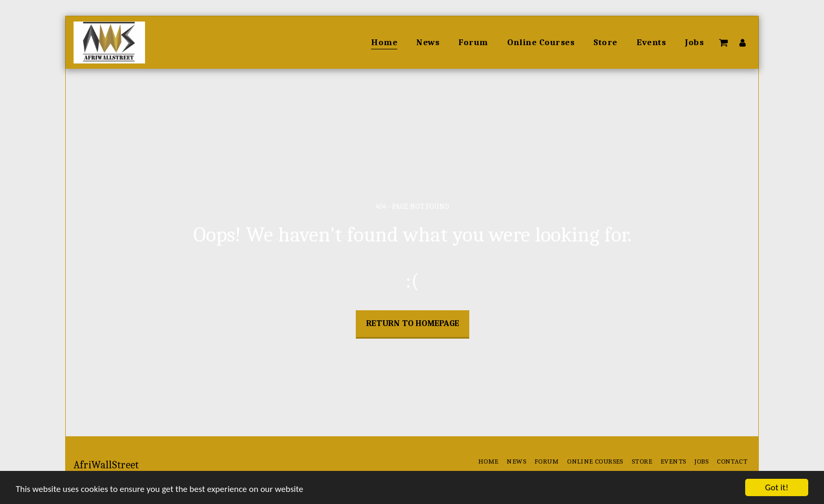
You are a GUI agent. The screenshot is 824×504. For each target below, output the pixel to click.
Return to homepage (413, 323)
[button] (723, 43)
